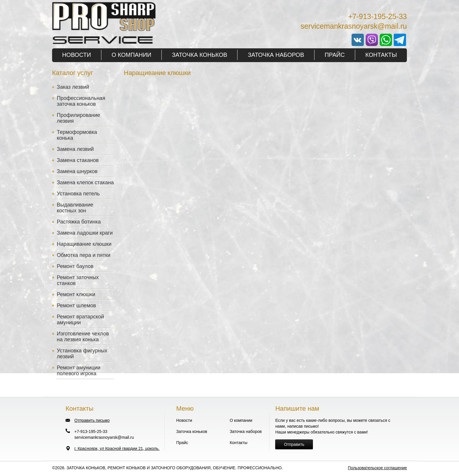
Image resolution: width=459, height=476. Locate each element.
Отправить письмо (92, 420)
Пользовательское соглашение (377, 468)
